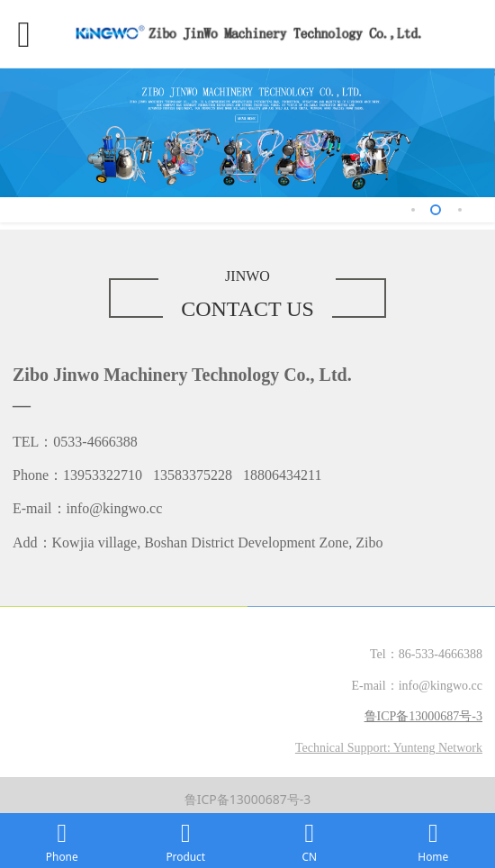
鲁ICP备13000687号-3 (248, 799)
